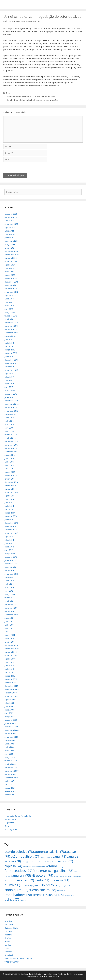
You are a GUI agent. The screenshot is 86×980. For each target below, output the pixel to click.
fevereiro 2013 (11, 557)
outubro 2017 (11, 367)
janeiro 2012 (10, 601)
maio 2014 (9, 506)
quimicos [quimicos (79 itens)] (15, 885)
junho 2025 (10, 221)
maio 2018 (9, 343)
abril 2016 (9, 428)
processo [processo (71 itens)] (59, 880)
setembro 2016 (11, 411)
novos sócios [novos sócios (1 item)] (68, 876)
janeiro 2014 (10, 520)
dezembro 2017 (11, 360)
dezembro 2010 (11, 645)
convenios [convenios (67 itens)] (62, 861)
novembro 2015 (11, 445)
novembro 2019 (11, 285)
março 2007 (10, 788)
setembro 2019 (11, 292)
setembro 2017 (11, 370)
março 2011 (10, 635)
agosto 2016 (10, 414)
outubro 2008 (11, 733)
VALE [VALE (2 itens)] (24, 900)
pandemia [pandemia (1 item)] (10, 881)
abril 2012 (9, 591)
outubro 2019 (11, 289)
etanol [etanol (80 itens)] (55, 866)
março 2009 (10, 717)
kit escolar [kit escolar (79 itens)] (42, 875)
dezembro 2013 (11, 523)
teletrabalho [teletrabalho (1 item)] (61, 891)
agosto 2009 (10, 700)
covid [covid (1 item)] (36, 867)
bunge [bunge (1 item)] (49, 857)
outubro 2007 (11, 774)
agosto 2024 (10, 227)
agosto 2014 (10, 496)
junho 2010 (10, 666)
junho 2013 (10, 543)
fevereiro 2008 (11, 761)
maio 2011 (9, 628)
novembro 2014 (11, 486)
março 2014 (10, 513)
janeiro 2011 (10, 642)
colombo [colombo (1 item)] (37, 862)
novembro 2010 (11, 649)
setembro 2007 (11, 778)
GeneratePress (53, 977)
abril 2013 (9, 550)
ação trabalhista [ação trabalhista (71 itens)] (25, 856)
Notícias (8, 952)
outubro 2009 (11, 693)
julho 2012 (9, 581)
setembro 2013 (11, 533)
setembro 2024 (11, 224)
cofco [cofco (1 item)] (31, 862)
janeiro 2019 (10, 319)
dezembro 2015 (11, 441)
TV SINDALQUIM (12, 962)
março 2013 (10, 554)
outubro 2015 (11, 448)
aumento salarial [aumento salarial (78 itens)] (50, 852)
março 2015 (10, 472)
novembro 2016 (11, 404)
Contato (8, 931)
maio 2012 (9, 587)
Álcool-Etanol (10, 819)
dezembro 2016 (11, 401)
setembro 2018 (11, 333)
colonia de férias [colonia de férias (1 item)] (46, 862)
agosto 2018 (10, 336)
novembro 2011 (11, 608)
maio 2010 (9, 669)
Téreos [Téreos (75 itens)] (41, 895)
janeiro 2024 (10, 238)
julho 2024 (9, 231)
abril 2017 (9, 387)
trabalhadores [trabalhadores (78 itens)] (18, 895)
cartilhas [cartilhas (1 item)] (25, 862)
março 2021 (10, 244)
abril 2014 (9, 509)
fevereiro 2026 (11, 214)
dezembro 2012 (11, 564)
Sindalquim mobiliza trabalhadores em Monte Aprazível (32, 100)
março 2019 (10, 312)
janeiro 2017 (10, 397)
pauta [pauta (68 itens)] (42, 880)
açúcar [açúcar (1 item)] (44, 857)
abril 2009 (9, 713)
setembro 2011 (11, 615)
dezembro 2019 (11, 282)
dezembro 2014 (11, 482)
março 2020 (10, 275)
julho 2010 (9, 662)
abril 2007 (9, 785)
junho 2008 (10, 747)
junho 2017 (10, 380)
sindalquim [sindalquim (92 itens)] (16, 890)
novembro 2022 (11, 241)
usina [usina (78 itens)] (56, 895)
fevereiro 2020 (11, 278)
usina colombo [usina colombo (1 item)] (69, 895)
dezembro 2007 (11, 767)
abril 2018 (9, 346)
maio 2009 (9, 710)
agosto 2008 (10, 740)
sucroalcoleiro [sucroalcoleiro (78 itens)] (42, 890)
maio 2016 (9, 424)
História (8, 938)
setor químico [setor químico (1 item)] (65, 886)
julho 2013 (9, 540)
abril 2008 (9, 754)
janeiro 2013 (10, 560)
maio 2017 (9, 384)
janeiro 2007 (10, 795)
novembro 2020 (11, 255)
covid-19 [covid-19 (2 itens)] (43, 867)
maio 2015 (9, 465)
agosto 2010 (10, 659)
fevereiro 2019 (11, 316)
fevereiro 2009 (11, 720)
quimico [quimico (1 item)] (73, 881)
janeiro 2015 (10, 479)
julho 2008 (9, 744)
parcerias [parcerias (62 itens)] (24, 880)
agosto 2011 (10, 618)
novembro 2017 (11, 363)
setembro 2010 (11, 655)
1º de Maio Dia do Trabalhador (18, 816)
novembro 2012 (11, 567)
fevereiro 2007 (11, 791)
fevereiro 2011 (11, 638)
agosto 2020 (10, 265)
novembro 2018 (11, 326)
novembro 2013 (11, 526)
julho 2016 (9, 418)
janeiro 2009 (10, 723)
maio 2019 (9, 306)
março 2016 (10, 431)
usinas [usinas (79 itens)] (12, 899)
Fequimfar (9, 823)
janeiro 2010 (10, 683)
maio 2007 (9, 781)
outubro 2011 (11, 611)
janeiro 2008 (10, 764)
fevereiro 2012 (11, 598)
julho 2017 (9, 377)
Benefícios (9, 924)
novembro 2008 (11, 730)
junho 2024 (10, 234)
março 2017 (10, 390)
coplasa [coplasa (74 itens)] (13, 866)
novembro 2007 (11, 771)
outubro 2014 (11, 489)
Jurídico (8, 945)
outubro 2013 (11, 530)
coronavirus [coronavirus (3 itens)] (28, 867)
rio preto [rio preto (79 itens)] (51, 885)
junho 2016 (10, 421)
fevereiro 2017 (11, 394)
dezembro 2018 (11, 323)
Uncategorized (11, 829)
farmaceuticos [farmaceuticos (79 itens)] (18, 871)
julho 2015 (9, 458)
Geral (9, 93)
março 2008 (10, 757)
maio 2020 (9, 272)
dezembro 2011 (11, 604)
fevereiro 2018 (11, 353)
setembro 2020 (11, 261)
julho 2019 (9, 299)
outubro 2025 (11, 217)
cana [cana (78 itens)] (59, 856)
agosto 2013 (10, 536)
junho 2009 (10, 706)
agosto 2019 (10, 295)
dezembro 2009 (11, 686)
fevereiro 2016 (11, 435)
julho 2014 (9, 499)
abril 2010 (9, 672)
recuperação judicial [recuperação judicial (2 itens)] (33, 886)
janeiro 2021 (10, 248)
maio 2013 (9, 547)
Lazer (7, 948)
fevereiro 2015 (11, 475)
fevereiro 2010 (11, 679)
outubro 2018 (11, 329)
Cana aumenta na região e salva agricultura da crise (31, 97)
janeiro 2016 (10, 438)
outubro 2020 (11, 258)
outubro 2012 (11, 570)
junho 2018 (10, 339)
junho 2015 (10, 462)
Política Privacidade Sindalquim (18, 958)
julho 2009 (9, 703)
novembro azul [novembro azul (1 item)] (59, 876)
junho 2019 (10, 302)
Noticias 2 (9, 955)
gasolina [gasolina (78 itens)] (63, 871)
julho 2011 (9, 621)
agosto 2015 (10, 455)
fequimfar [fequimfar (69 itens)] (43, 871)
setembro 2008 (11, 737)
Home (7, 942)
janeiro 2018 (10, 357)
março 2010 (10, 676)
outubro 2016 (11, 407)
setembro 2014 (11, 492)
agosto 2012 (10, 577)
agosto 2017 (10, 373)
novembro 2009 (11, 689)
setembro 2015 (11, 452)
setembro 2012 (11, 574)
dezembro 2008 (11, 727)
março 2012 (10, 594)
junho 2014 (10, 503)
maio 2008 (9, 751)
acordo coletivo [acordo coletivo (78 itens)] (19, 852)
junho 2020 (10, 268)
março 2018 (10, 350)
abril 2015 (9, 469)
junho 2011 (10, 625)
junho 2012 (10, 584)
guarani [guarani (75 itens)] (22, 875)
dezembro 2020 (11, 251)
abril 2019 (9, 309)
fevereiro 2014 (11, 516)
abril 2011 (9, 632)
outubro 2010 (11, 652)
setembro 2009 (11, 696)
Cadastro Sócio (11, 928)
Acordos (8, 921)
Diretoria (8, 935)
